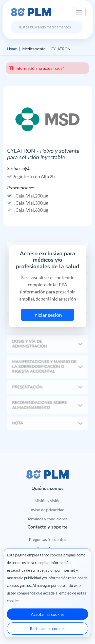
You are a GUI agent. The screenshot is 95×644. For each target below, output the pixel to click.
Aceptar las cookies (48, 614)
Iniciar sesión (48, 315)
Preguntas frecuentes (48, 539)
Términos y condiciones (48, 519)
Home (12, 49)
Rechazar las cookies (48, 628)
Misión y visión (48, 500)
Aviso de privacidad (48, 510)
